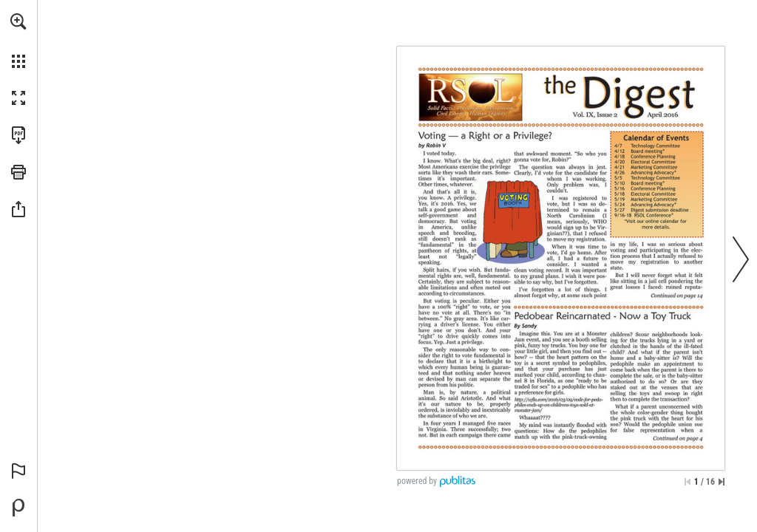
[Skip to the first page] (688, 482)
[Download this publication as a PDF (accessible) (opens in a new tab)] (18, 135)
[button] (18, 21)
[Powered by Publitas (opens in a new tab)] (18, 508)
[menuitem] (18, 41)
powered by (417, 481)
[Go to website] (471, 97)
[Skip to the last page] (722, 482)
